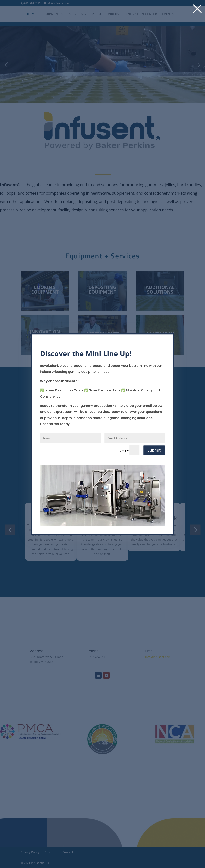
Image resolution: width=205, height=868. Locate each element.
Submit (154, 450)
